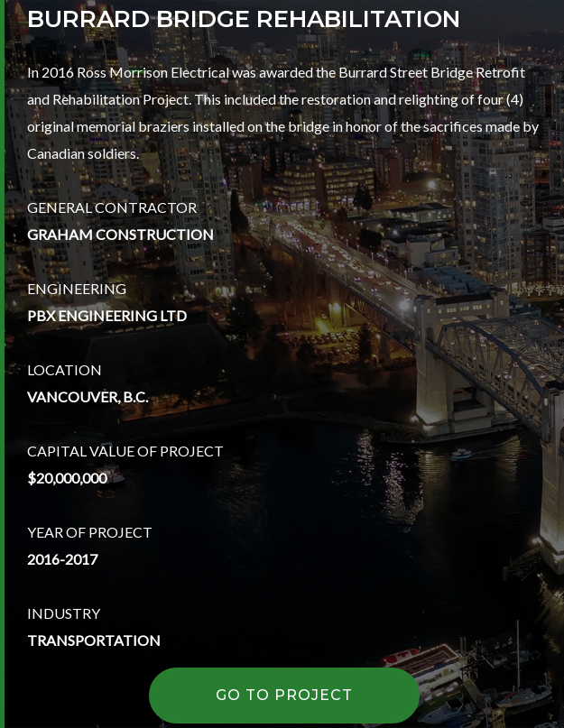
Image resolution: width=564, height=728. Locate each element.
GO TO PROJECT (285, 695)
